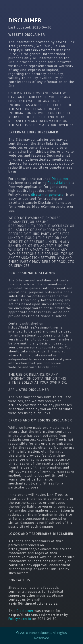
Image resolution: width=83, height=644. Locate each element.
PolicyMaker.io (59, 183)
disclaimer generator (48, 195)
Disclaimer (60, 179)
